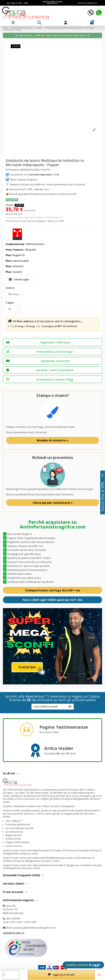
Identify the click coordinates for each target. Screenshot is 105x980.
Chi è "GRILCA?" (14, 821)
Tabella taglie (19, 279)
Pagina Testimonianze (17, 842)
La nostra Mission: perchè (20, 828)
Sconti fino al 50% (103, 492)
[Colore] (15, 294)
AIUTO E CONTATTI (88, 3)
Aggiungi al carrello (61, 975)
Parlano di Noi (13, 839)
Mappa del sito (14, 835)
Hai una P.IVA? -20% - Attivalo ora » (29, 189)
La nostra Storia (14, 832)
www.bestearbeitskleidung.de (49, 858)
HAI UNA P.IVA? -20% (18, 3)
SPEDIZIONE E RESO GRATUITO (53, 2)
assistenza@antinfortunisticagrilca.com (34, 928)
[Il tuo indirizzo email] (49, 707)
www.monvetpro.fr (43, 850)
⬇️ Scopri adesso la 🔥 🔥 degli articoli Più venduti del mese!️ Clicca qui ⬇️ (52, 35)
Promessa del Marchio (18, 825)
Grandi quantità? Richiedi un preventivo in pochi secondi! (43, 194)
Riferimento (13, 170)
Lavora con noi (14, 846)
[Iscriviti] (70, 707)
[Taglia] (13, 309)
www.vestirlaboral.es (44, 865)
